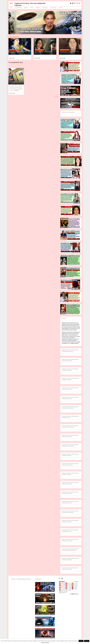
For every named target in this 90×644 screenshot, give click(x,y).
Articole (26, 8)
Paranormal (45, 8)
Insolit (11, 80)
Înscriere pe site (53, 8)
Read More (17, 90)
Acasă (11, 8)
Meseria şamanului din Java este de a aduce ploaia (16, 82)
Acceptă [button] (81, 641)
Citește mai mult (45, 643)
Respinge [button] (87, 641)
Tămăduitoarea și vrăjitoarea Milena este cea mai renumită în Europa (69, 52)
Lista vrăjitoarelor (18, 8)
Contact (61, 8)
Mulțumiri (38, 8)
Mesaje (32, 8)
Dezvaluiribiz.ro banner (24, 28)
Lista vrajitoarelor (14, 50)
